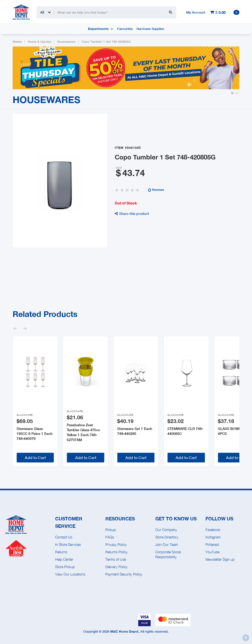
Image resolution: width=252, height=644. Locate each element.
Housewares (66, 42)
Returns (61, 552)
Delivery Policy (116, 567)
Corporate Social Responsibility (168, 554)
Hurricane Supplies (150, 29)
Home (17, 42)
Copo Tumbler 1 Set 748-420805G (106, 42)
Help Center (64, 559)
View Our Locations (70, 574)
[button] (232, 93)
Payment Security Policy (124, 574)
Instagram (213, 537)
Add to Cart (35, 457)
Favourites (125, 29)
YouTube (212, 552)
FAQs (110, 537)
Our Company (166, 530)
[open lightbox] (60, 181)
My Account (196, 12)
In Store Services (68, 544)
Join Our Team (167, 544)
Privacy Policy (116, 544)
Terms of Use (116, 559)
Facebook (213, 530)
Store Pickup (65, 567)
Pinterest (212, 544)
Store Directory (167, 537)
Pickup (111, 530)
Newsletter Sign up (220, 559)
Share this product (132, 213)
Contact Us (64, 537)
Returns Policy (116, 552)
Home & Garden (39, 42)
